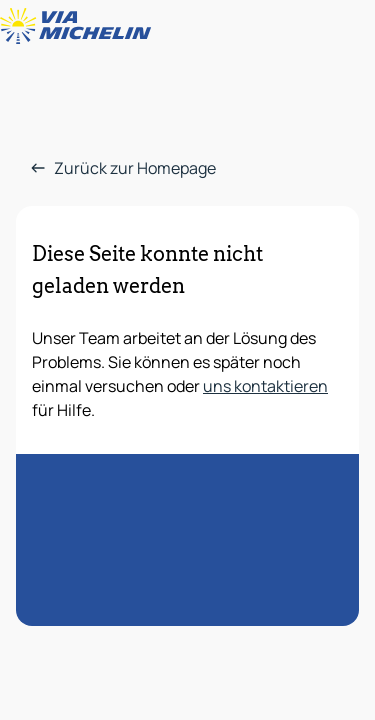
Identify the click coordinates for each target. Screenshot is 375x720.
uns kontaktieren (265, 386)
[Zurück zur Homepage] (80, 26)
